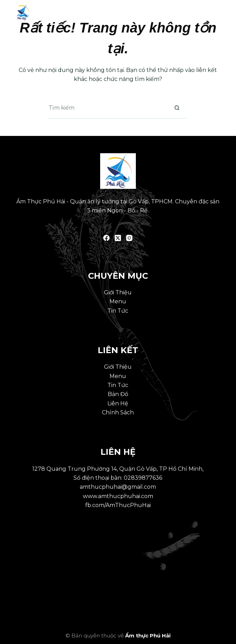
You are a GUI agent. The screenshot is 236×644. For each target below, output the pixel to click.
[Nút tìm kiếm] (177, 108)
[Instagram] (129, 238)
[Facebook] (106, 238)
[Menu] (219, 12)
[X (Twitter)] (118, 238)
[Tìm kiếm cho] (107, 108)
